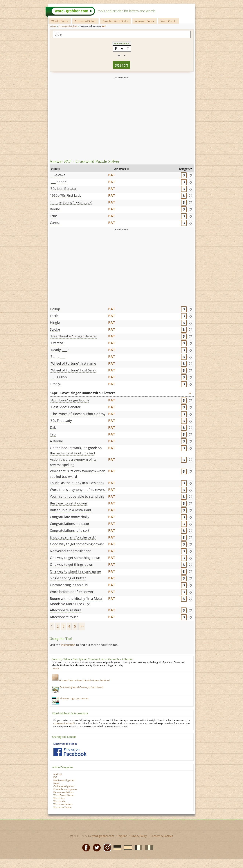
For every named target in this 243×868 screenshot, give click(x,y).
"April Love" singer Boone (70, 400)
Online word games (64, 786)
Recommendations (64, 792)
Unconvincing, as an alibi (69, 585)
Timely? (56, 384)
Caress (55, 223)
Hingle (55, 323)
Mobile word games (64, 780)
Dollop (55, 309)
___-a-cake (58, 175)
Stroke (55, 329)
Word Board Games (64, 795)
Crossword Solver (85, 21)
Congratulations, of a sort (70, 530)
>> (82, 626)
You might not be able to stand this (77, 496)
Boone (55, 209)
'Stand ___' (58, 357)
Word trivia (59, 801)
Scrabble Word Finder (116, 21)
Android (58, 774)
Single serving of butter (68, 578)
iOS (55, 777)
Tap (53, 434)
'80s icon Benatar (63, 189)
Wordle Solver (60, 21)
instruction (68, 645)
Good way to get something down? (77, 544)
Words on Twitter (63, 807)
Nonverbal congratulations (71, 551)
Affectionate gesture (66, 610)
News (56, 783)
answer (120, 169)
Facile (54, 316)
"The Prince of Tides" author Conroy (78, 414)
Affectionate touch (64, 617)
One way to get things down (72, 564)
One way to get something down (75, 558)
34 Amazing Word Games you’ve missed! (82, 687)
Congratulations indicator (70, 524)
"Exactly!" (57, 343)
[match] (190, 175)
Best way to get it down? (69, 503)
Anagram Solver (145, 21)
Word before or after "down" (72, 592)
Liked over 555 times (65, 744)
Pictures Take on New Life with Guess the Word (81, 680)
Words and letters (63, 804)
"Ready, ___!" (60, 350)
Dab (53, 427)
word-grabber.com (103, 836)
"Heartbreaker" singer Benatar (74, 336)
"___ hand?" (59, 182)
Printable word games (65, 789)
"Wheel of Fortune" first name (73, 363)
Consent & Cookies (162, 836)
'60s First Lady (61, 421)
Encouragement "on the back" (73, 537)
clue (55, 169)
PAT (112, 175)
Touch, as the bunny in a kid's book (77, 483)
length (184, 169)
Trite (54, 216)
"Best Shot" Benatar (65, 407)
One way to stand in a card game (75, 571)
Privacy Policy (139, 836)
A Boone (56, 441)
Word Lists (59, 798)
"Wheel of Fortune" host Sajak (73, 370)
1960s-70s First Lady (66, 195)
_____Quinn (58, 377)
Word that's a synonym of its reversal (79, 490)
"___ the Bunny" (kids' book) (71, 202)
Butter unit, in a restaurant (71, 510)
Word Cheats (169, 21)
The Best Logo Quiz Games (74, 698)
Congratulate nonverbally (70, 517)
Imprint (122, 836)
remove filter (121, 44)
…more (55, 668)
